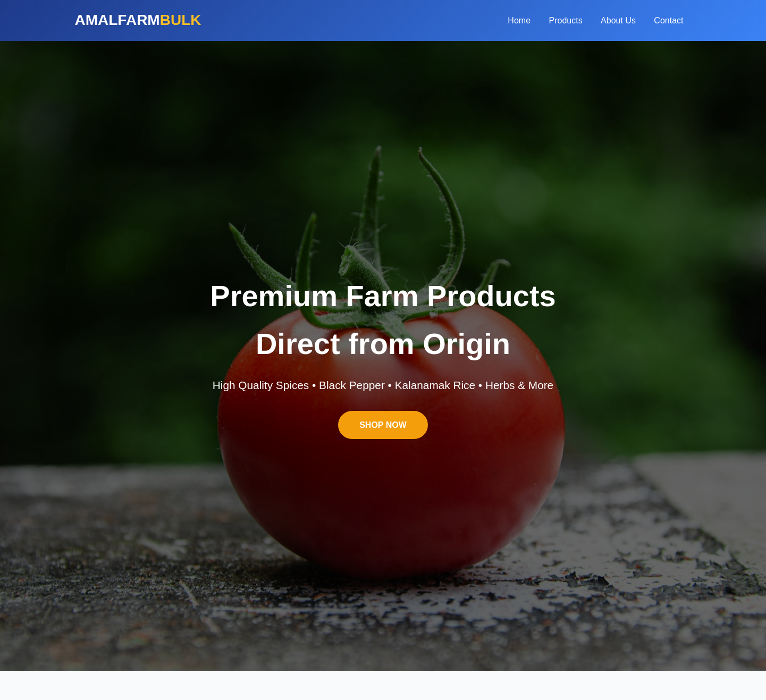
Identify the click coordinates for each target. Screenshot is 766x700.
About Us (618, 20)
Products (566, 20)
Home (519, 20)
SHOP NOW (383, 425)
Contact (668, 20)
